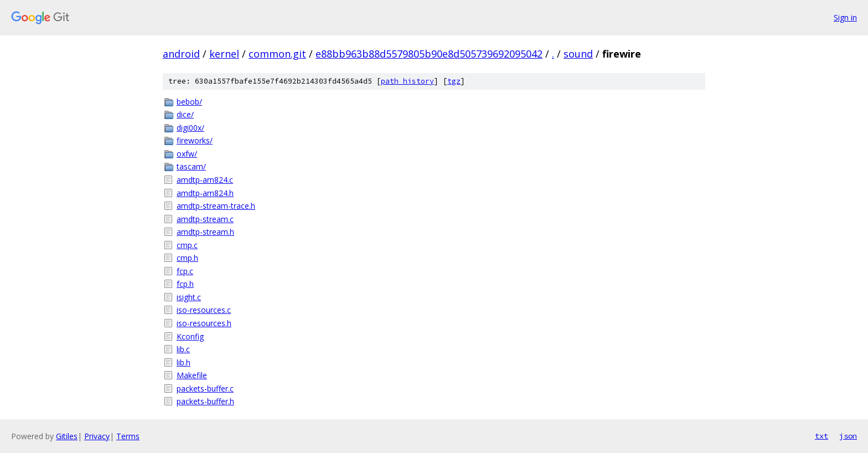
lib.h (184, 362)
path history (407, 81)
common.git (277, 54)
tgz (454, 81)
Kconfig (190, 336)
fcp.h (185, 284)
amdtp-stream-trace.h (216, 206)
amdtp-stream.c (205, 219)
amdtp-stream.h (205, 232)
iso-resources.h (204, 323)
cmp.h (187, 258)
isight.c (189, 297)
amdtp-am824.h (205, 193)
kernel (224, 54)
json (848, 436)
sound (578, 54)
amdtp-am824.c (205, 180)
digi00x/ (190, 128)
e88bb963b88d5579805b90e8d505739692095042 (429, 54)
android (181, 54)
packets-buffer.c (205, 388)
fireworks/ (195, 140)
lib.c (183, 349)
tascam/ (191, 166)
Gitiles (67, 436)
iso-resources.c (204, 310)
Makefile (192, 375)
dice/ (185, 114)
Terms (128, 436)
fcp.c (185, 271)
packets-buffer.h (205, 401)
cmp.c (187, 245)
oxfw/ (187, 154)
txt (821, 436)
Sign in (845, 17)
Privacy (97, 436)
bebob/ (189, 102)
